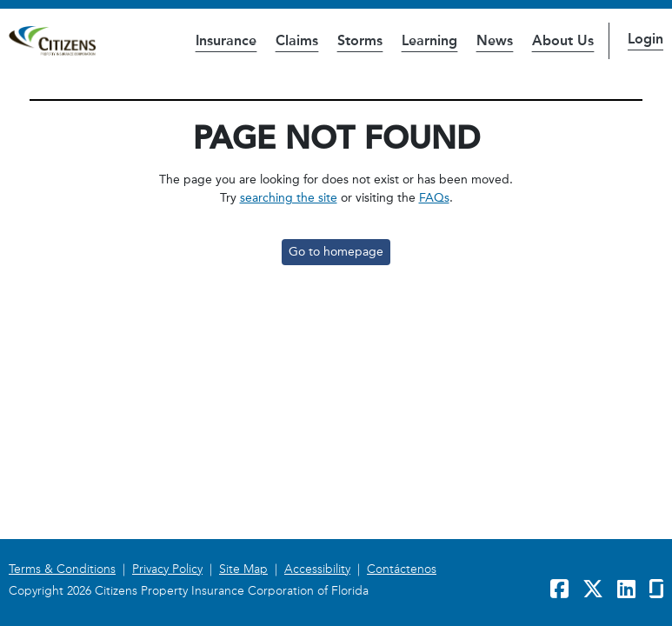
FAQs (434, 198)
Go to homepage (336, 252)
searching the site (289, 198)
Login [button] (645, 39)
